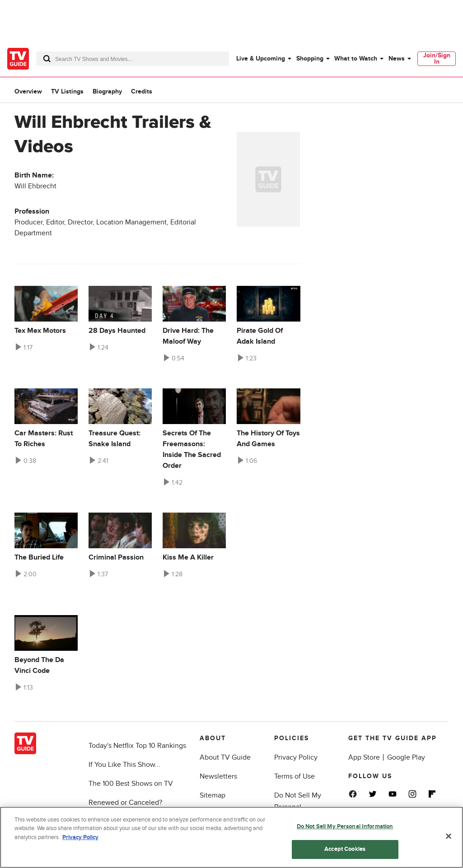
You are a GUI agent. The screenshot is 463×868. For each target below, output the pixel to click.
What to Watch (356, 58)
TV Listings (67, 91)
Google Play (406, 757)
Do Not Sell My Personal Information (345, 826)
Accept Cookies (345, 849)
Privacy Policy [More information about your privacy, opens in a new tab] (80, 837)
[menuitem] (263, 59)
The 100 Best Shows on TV (131, 784)
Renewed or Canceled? (125, 803)
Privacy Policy (296, 757)
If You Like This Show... (124, 765)
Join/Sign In (437, 58)
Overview (28, 91)
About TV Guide (225, 757)
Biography (107, 91)
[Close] (449, 836)
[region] (231, 837)
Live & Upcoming (261, 58)
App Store (364, 757)
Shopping (310, 58)
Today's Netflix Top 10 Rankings (137, 746)
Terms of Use (295, 776)
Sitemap (213, 795)
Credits (142, 91)
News (397, 58)
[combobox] (133, 59)
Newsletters (218, 776)
